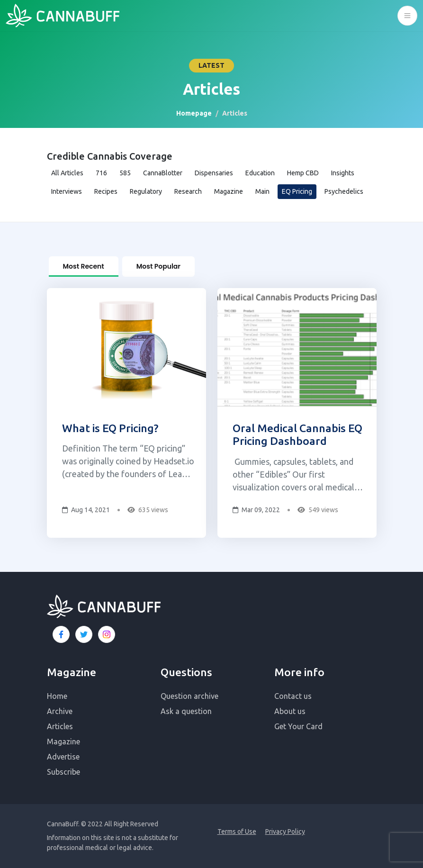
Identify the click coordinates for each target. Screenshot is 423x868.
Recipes (106, 191)
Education (260, 173)
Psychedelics (344, 191)
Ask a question (186, 711)
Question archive (189, 696)
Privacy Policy (285, 832)
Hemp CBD (303, 173)
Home (57, 696)
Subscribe (63, 772)
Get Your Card (298, 726)
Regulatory (146, 191)
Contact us (293, 696)
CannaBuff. (63, 824)
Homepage (194, 113)
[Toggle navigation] (407, 16)
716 (101, 173)
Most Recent (84, 266)
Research (188, 191)
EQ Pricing (297, 191)
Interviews (67, 191)
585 (125, 173)
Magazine (229, 191)
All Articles (67, 173)
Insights (343, 173)
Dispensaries (214, 173)
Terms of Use (237, 832)
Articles (60, 726)
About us (290, 711)
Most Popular (158, 266)
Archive (60, 711)
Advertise (63, 757)
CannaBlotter (163, 173)
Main (262, 191)
